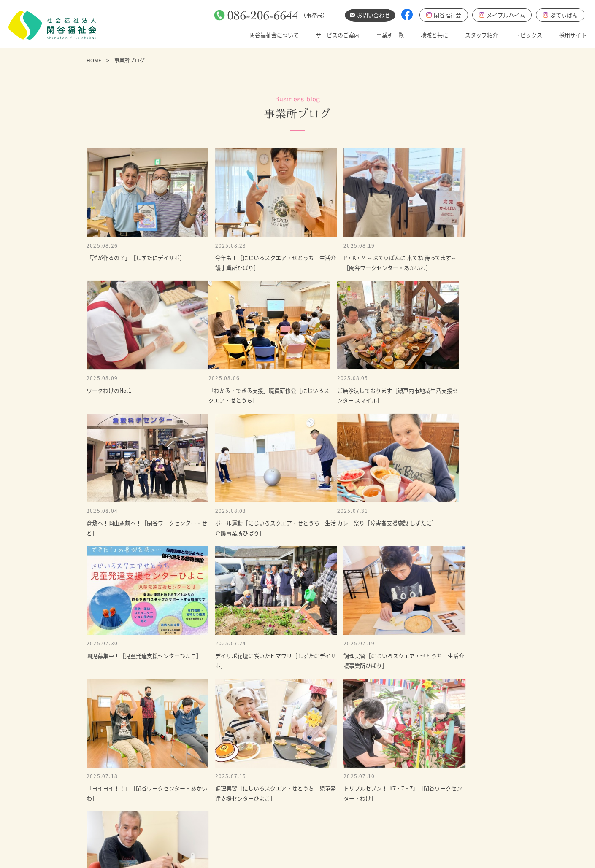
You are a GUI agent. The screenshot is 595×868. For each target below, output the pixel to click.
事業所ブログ (401, 791)
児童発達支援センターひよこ (420, 820)
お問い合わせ (403, 731)
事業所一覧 (390, 35)
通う (303, 778)
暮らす (306, 791)
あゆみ (263, 820)
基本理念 (266, 791)
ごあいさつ (269, 778)
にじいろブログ (404, 834)
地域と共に (434, 35)
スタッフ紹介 (481, 35)
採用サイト (573, 35)
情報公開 (266, 834)
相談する (309, 805)
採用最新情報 (401, 805)
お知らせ (395, 778)
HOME (94, 60)
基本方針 (266, 805)
